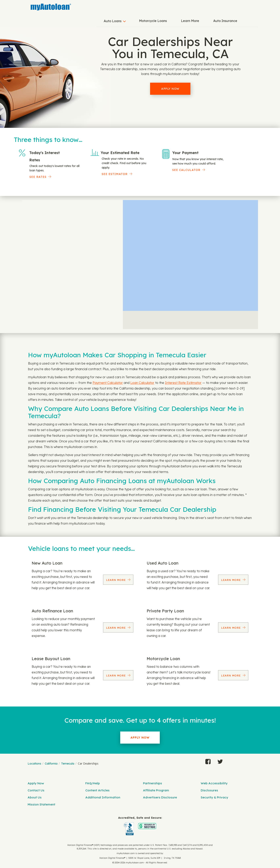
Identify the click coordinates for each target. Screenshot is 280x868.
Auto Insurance (225, 21)
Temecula (68, 764)
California (51, 764)
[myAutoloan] (140, 826)
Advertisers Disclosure (160, 797)
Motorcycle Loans (153, 21)
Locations (34, 764)
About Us (35, 797)
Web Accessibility (214, 783)
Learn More (190, 21)
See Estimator (115, 174)
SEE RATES (38, 177)
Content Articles (97, 790)
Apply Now (170, 89)
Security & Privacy (214, 797)
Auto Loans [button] (113, 21)
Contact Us (36, 790)
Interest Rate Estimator (183, 383)
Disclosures (209, 790)
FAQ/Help (93, 783)
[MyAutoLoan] (51, 7)
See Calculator (186, 170)
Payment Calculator (108, 383)
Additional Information (103, 797)
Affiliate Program (156, 790)
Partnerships (153, 783)
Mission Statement (41, 804)
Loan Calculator (142, 383)
